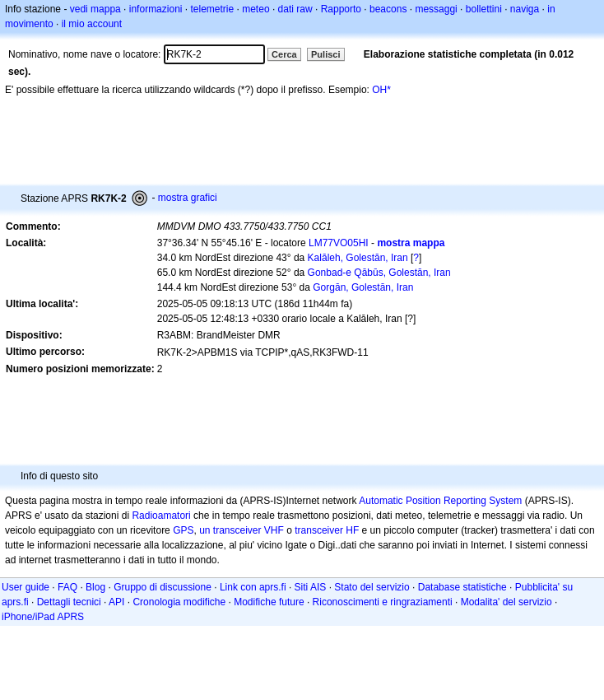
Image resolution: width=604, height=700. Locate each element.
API (116, 602)
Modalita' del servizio (506, 602)
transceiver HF (327, 530)
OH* (381, 90)
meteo (256, 9)
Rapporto (341, 9)
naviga (525, 9)
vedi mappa (95, 9)
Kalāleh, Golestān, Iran (358, 258)
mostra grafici (188, 198)
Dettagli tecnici (69, 602)
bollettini (484, 9)
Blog (95, 587)
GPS (183, 530)
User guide (26, 587)
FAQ (67, 587)
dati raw (295, 9)
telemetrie (213, 9)
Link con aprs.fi (253, 587)
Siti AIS (311, 587)
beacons (388, 9)
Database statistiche (462, 587)
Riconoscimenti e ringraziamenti (383, 602)
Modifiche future (269, 602)
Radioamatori (161, 516)
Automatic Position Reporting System (440, 501)
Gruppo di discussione (163, 587)
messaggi (436, 9)
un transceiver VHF (242, 530)
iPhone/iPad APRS (43, 617)
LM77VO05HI (339, 243)
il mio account (92, 24)
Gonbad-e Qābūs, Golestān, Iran (379, 273)
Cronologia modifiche (179, 602)
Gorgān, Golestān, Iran (363, 287)
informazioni (156, 9)
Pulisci (325, 54)
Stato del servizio (372, 587)
